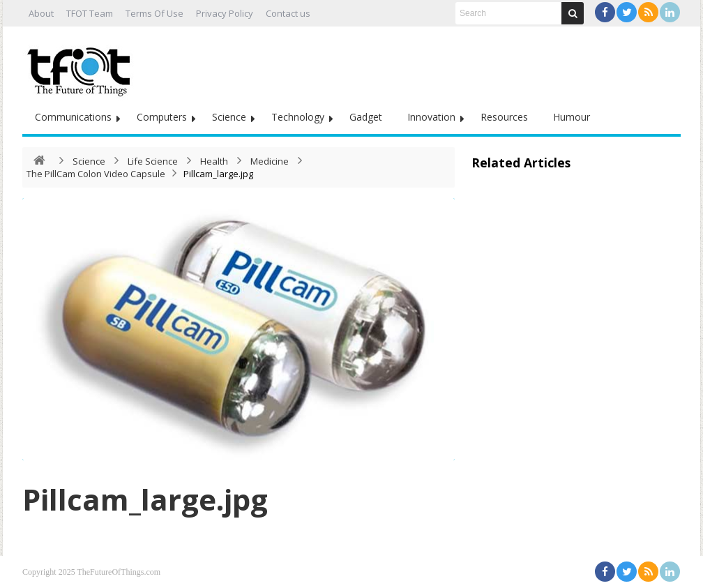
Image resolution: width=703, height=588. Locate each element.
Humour (572, 117)
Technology (298, 117)
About (41, 13)
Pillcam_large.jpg (145, 499)
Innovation (431, 117)
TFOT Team (90, 13)
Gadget (366, 117)
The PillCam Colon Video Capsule (96, 174)
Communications (73, 117)
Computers (162, 117)
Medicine (270, 161)
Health (214, 161)
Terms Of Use (154, 13)
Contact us (288, 13)
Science (229, 117)
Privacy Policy (225, 13)
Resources (504, 117)
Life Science (153, 161)
